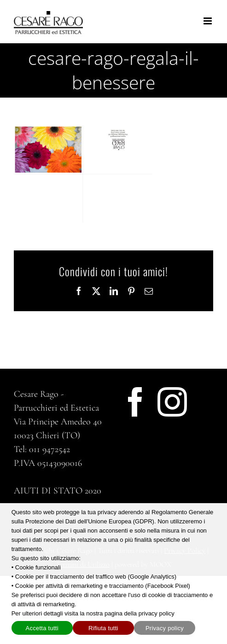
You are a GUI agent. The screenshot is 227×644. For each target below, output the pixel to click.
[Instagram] (172, 402)
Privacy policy (165, 628)
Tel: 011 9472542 (42, 449)
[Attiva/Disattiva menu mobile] (208, 21)
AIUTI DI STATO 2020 (58, 491)
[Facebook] (135, 402)
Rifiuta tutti (103, 628)
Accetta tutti (42, 628)
